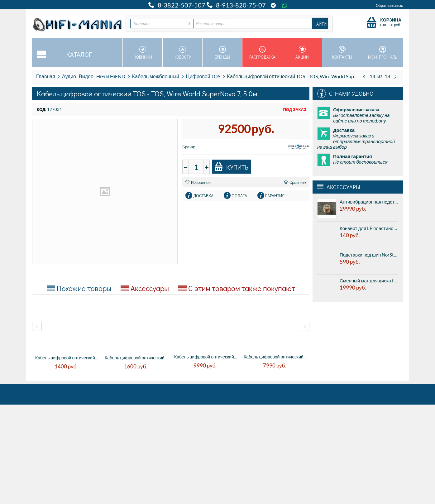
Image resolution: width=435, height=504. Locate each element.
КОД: (41, 109)
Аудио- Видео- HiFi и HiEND (94, 76)
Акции (302, 53)
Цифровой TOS (203, 76)
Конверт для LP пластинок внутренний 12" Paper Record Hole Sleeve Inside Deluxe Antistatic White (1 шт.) (369, 228)
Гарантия (275, 196)
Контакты (342, 53)
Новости (182, 53)
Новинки (143, 53)
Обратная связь (389, 5)
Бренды (222, 53)
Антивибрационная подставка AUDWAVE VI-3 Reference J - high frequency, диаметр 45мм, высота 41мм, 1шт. (369, 202)
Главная (46, 76)
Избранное (198, 182)
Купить (231, 167)
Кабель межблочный (156, 76)
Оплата (239, 196)
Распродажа (262, 53)
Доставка (203, 196)
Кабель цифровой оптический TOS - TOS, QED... (67, 358)
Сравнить (295, 182)
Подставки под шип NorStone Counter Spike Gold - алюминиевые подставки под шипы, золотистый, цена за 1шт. (369, 255)
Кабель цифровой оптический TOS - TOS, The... (206, 357)
